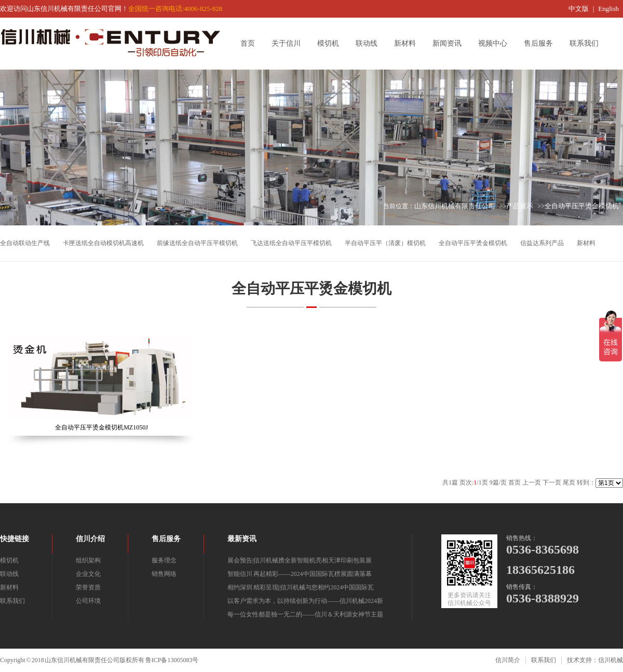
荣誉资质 (88, 587)
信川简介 (508, 660)
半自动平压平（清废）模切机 (385, 243)
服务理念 (164, 560)
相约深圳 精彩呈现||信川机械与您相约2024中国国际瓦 (301, 587)
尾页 (569, 482)
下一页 (552, 482)
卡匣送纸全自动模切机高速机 (103, 243)
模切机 (332, 43)
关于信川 (290, 43)
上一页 (532, 482)
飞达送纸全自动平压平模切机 (291, 243)
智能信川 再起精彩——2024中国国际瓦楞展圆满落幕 (300, 574)
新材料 (409, 43)
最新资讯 (242, 539)
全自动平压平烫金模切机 (582, 206)
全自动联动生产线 (25, 243)
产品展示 (520, 206)
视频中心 (496, 43)
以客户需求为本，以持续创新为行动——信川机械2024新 (305, 601)
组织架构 (88, 560)
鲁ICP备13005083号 (172, 660)
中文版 (579, 9)
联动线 (370, 43)
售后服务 (542, 43)
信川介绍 (90, 539)
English (608, 9)
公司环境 (88, 601)
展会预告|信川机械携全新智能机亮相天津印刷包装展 (300, 560)
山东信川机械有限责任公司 (455, 206)
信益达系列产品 (542, 243)
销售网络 (164, 574)
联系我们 (588, 43)
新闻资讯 (451, 43)
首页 (251, 43)
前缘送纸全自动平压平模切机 (197, 243)
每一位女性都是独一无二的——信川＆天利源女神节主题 (305, 614)
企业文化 (88, 574)
